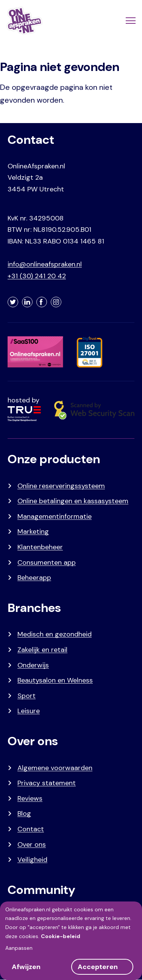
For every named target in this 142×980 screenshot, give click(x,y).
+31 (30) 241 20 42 (37, 276)
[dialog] (71, 941)
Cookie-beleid (61, 936)
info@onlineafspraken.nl (45, 264)
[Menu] (130, 21)
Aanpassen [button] (19, 948)
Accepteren (98, 967)
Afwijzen (26, 967)
